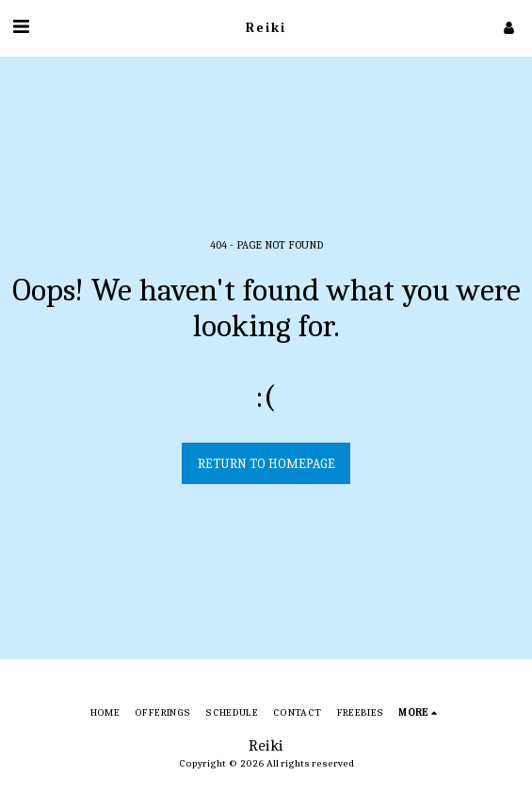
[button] (21, 27)
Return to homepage (266, 464)
